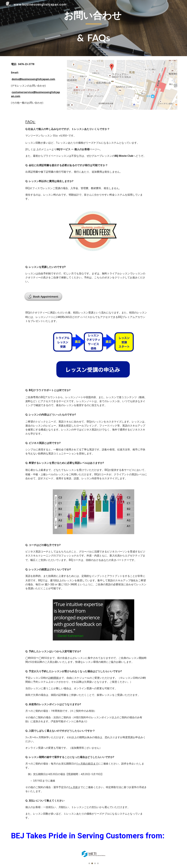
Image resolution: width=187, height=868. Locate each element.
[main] (93, 28)
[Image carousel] (93, 857)
